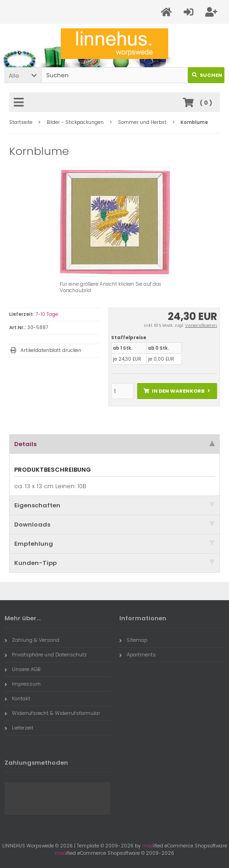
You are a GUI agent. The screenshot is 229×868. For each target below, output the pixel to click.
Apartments (138, 655)
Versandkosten (201, 325)
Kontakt (17, 698)
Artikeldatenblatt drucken (51, 350)
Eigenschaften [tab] (114, 505)
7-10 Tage (47, 314)
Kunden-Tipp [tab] (114, 563)
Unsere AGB (22, 669)
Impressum (23, 684)
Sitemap (133, 640)
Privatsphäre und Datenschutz (46, 655)
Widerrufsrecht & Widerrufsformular (52, 713)
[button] (23, 75)
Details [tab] (114, 444)
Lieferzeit (19, 728)
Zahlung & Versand (32, 640)
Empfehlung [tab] (114, 544)
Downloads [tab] (114, 525)
